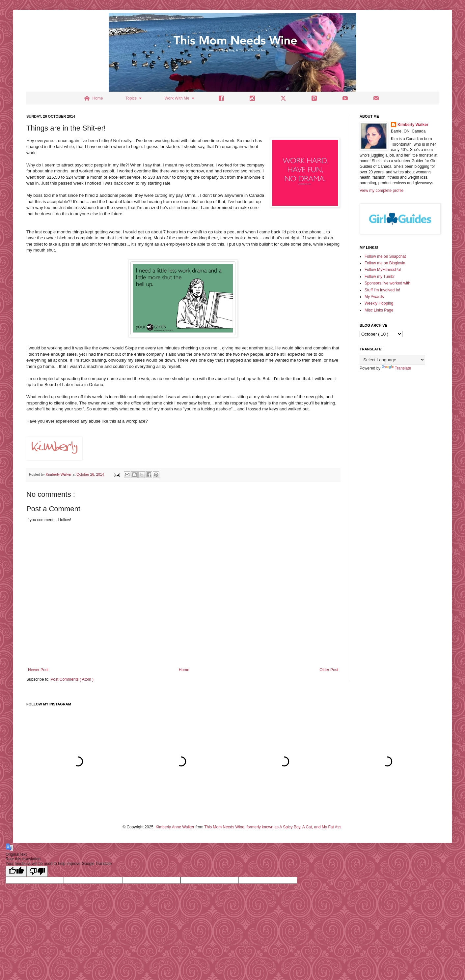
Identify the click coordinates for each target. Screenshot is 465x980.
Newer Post (38, 670)
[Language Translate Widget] (392, 360)
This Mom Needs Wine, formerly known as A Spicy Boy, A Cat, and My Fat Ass (273, 827)
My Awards (374, 297)
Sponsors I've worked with (387, 283)
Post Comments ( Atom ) (72, 679)
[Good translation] (16, 871)
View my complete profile (382, 191)
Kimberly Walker (413, 125)
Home (184, 670)
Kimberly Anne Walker (175, 827)
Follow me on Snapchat (385, 256)
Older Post (329, 670)
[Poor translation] (37, 871)
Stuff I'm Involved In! (382, 290)
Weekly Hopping (379, 303)
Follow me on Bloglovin (385, 263)
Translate (397, 368)
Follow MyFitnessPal (383, 270)
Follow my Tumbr (380, 277)
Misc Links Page (379, 310)
